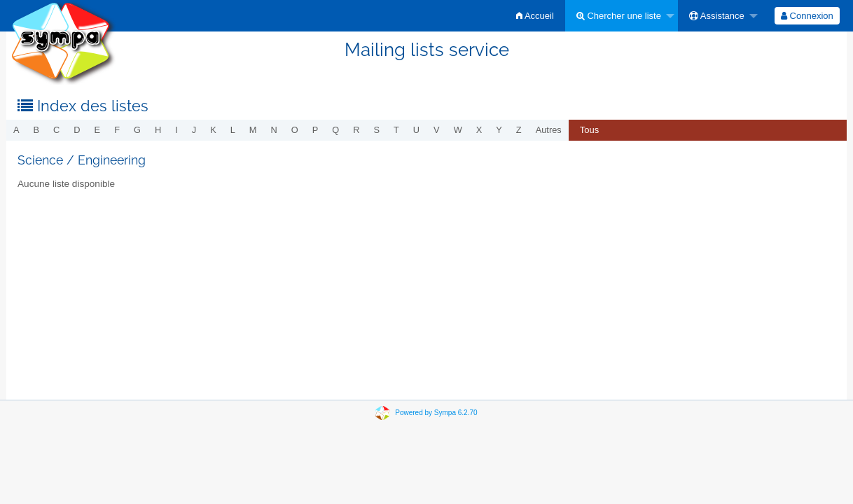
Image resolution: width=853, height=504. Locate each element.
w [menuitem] (458, 130)
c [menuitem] (56, 130)
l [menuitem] (233, 130)
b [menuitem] (37, 130)
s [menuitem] (376, 130)
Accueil (535, 16)
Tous (589, 130)
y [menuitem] (499, 130)
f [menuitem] (117, 130)
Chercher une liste (619, 16)
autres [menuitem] (549, 130)
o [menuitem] (295, 130)
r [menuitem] (356, 130)
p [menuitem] (315, 130)
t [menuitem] (396, 130)
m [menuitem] (253, 130)
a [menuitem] (16, 130)
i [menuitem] (176, 130)
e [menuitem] (98, 130)
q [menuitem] (335, 130)
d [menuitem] (77, 130)
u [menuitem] (416, 130)
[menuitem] (535, 16)
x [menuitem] (479, 130)
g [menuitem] (137, 130)
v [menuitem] (437, 130)
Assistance (717, 16)
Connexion (807, 16)
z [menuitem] (519, 130)
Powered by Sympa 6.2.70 (436, 413)
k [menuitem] (213, 130)
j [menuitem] (194, 130)
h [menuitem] (158, 130)
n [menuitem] (274, 130)
